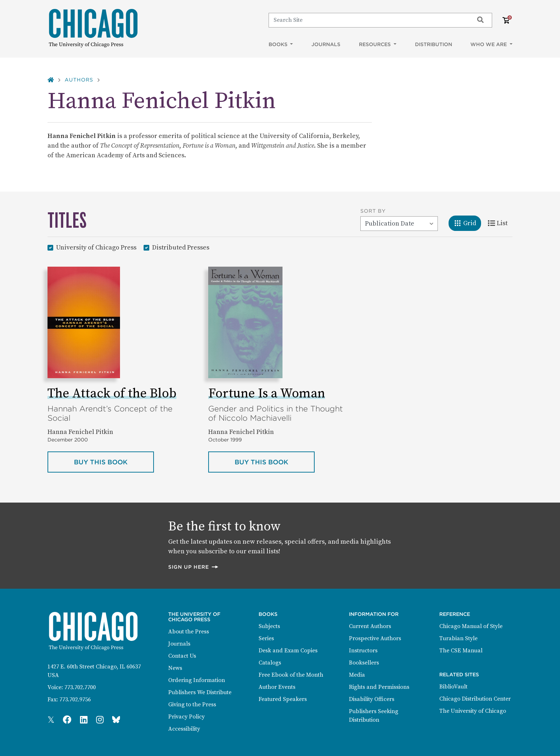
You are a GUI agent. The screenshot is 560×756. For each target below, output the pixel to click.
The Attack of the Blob (112, 394)
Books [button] (279, 44)
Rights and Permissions (379, 687)
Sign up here (194, 567)
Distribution (434, 44)
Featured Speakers (283, 699)
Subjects (269, 626)
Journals (326, 44)
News (175, 668)
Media (357, 675)
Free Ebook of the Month (291, 675)
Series (266, 638)
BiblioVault (453, 687)
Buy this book (114, 461)
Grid (467, 223)
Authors (79, 80)
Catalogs (270, 663)
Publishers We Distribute (200, 692)
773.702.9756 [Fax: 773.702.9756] (75, 700)
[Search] (368, 20)
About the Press (189, 632)
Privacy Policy (186, 717)
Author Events (277, 687)
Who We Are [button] (489, 44)
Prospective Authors (375, 638)
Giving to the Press (192, 705)
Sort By (373, 211)
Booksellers (364, 663)
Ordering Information (197, 680)
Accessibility (184, 729)
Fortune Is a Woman (267, 394)
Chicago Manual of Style (471, 626)
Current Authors (370, 626)
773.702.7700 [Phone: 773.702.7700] (80, 687)
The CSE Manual (461, 651)
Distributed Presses (181, 247)
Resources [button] (376, 44)
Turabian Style (458, 638)
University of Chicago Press (96, 247)
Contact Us (182, 656)
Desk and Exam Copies (288, 651)
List (500, 223)
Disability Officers (372, 699)
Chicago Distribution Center (475, 699)
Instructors (363, 651)
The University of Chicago (473, 711)
